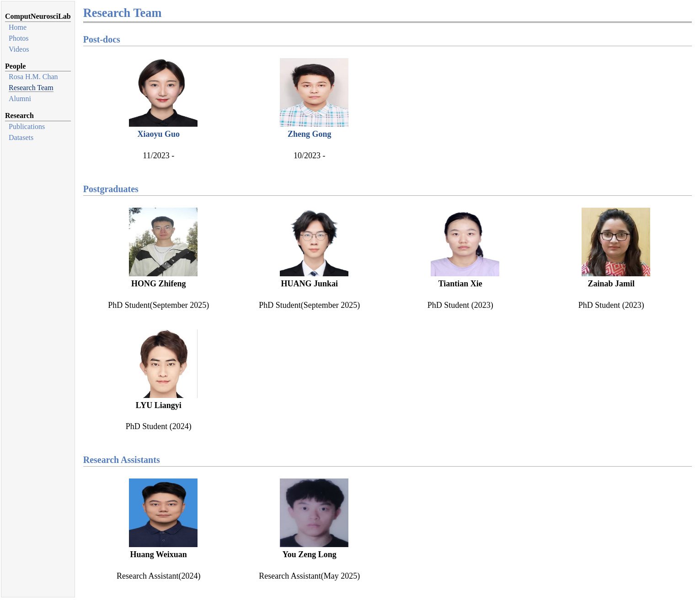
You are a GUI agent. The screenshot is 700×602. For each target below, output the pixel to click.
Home (18, 27)
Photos (19, 38)
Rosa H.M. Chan (33, 77)
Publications (27, 126)
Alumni (20, 99)
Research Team (31, 88)
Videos (19, 49)
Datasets (21, 137)
